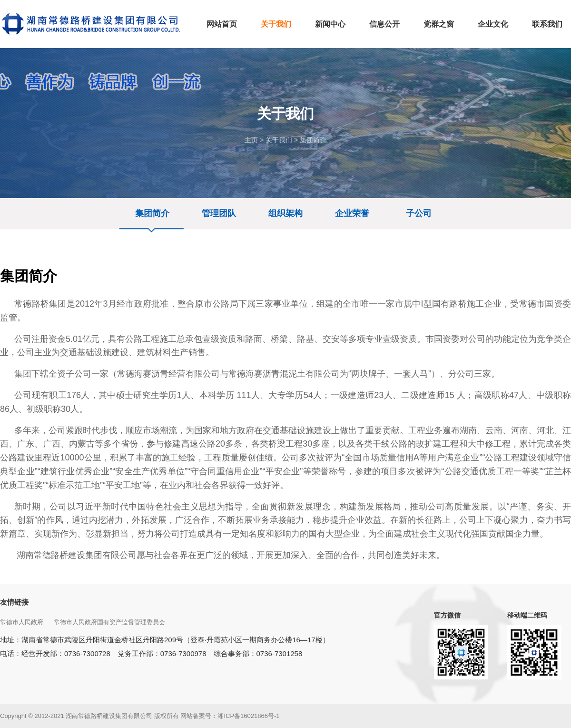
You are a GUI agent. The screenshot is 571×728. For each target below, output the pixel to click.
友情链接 (14, 602)
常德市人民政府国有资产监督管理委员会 (110, 622)
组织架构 (285, 213)
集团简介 (313, 140)
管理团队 (219, 213)
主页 (251, 140)
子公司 (419, 213)
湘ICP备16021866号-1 (248, 716)
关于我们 (279, 140)
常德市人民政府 (23, 622)
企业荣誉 (352, 213)
